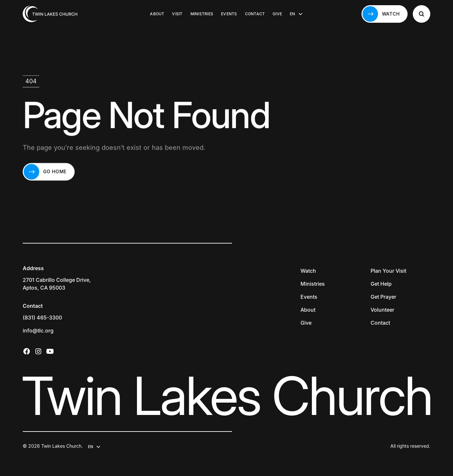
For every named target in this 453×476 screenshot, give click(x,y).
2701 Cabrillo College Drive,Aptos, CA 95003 (57, 284)
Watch (308, 271)
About (157, 14)
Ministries (202, 14)
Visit (177, 14)
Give (277, 14)
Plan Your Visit (388, 271)
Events (229, 14)
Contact (255, 14)
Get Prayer (383, 297)
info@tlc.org (38, 331)
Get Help (381, 284)
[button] (296, 14)
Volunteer (382, 310)
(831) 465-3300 (42, 318)
